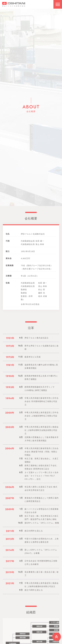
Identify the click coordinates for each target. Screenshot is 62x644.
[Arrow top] (57, 637)
